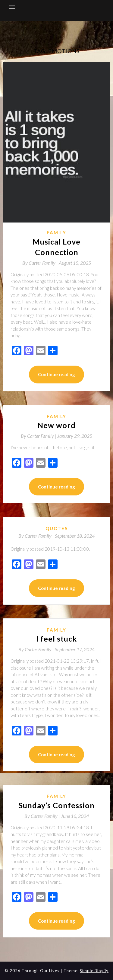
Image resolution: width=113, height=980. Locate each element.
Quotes (57, 528)
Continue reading (56, 374)
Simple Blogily (94, 971)
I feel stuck (56, 639)
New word (56, 425)
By (41, 263)
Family (56, 232)
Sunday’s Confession (57, 805)
